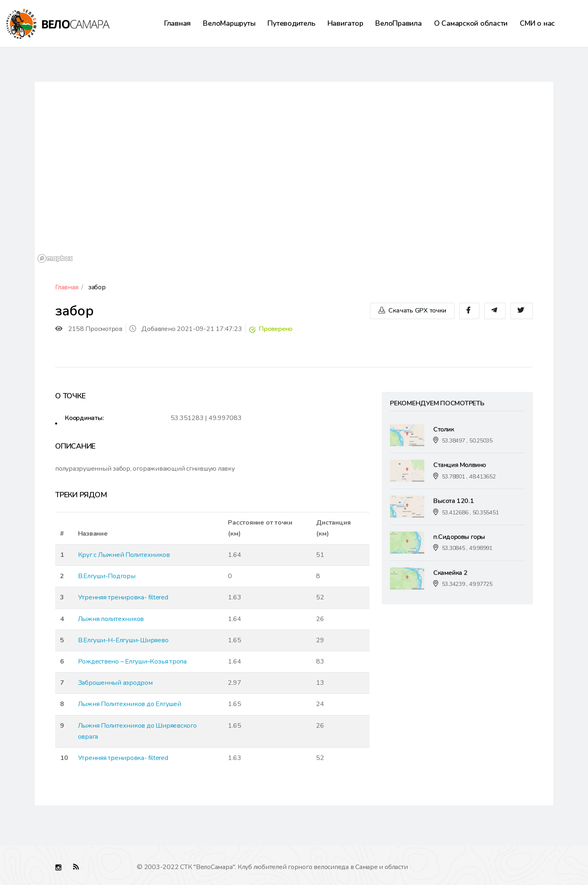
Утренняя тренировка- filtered (123, 597)
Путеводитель (291, 23)
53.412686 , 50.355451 (470, 513)
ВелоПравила (398, 23)
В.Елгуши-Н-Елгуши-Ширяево (123, 640)
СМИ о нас (537, 23)
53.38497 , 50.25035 (467, 441)
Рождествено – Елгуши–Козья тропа (132, 662)
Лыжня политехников (111, 619)
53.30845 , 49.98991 (467, 548)
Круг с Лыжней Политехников (124, 555)
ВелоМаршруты (229, 23)
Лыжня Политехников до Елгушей (130, 704)
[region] (294, 174)
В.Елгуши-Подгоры (107, 576)
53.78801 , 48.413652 (469, 477)
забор (97, 287)
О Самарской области (471, 23)
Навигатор (345, 23)
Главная (177, 23)
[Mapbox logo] (55, 258)
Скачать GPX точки (412, 311)
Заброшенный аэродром (115, 683)
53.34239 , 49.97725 (467, 584)
